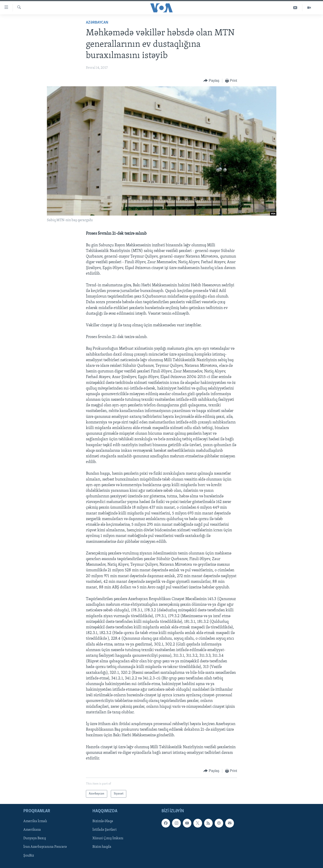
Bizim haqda (102, 847)
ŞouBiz (29, 856)
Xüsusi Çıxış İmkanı (108, 839)
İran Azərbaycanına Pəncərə (45, 847)
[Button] (211, 81)
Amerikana (32, 830)
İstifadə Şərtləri (105, 830)
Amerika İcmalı (35, 821)
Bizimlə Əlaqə (103, 821)
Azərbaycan (97, 23)
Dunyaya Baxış (35, 839)
